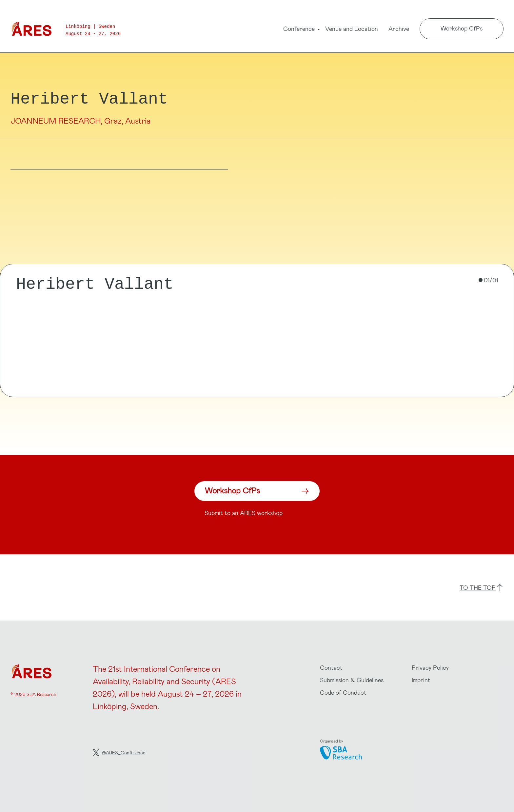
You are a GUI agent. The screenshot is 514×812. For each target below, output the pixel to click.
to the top (481, 587)
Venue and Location (352, 29)
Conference (299, 30)
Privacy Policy (430, 667)
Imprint (421, 680)
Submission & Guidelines (352, 680)
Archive (399, 29)
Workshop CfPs (462, 28)
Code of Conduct (343, 692)
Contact (331, 667)
